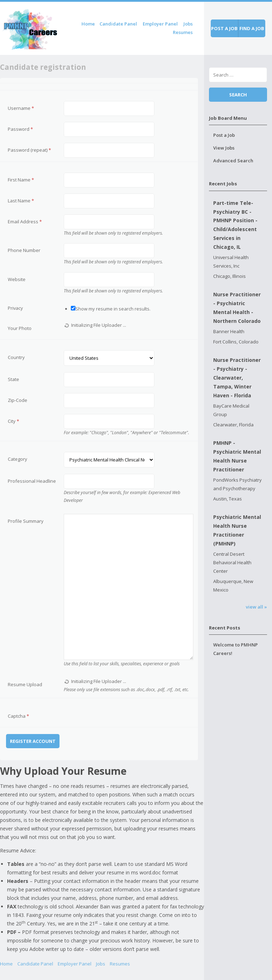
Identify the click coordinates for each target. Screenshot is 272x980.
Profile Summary (26, 521)
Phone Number (24, 250)
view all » (256, 607)
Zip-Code (18, 400)
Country (16, 357)
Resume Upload (25, 684)
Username (21, 108)
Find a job (252, 28)
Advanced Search (233, 161)
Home (88, 24)
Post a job (224, 28)
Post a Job (224, 135)
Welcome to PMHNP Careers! (236, 649)
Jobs (188, 24)
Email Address (25, 222)
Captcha (18, 716)
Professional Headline (32, 481)
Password (20, 129)
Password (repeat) (29, 150)
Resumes (183, 32)
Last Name (21, 201)
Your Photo (20, 328)
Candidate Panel (118, 24)
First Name (21, 180)
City (13, 421)
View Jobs (224, 148)
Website (17, 279)
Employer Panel (160, 24)
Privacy (15, 308)
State (13, 379)
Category (18, 459)
